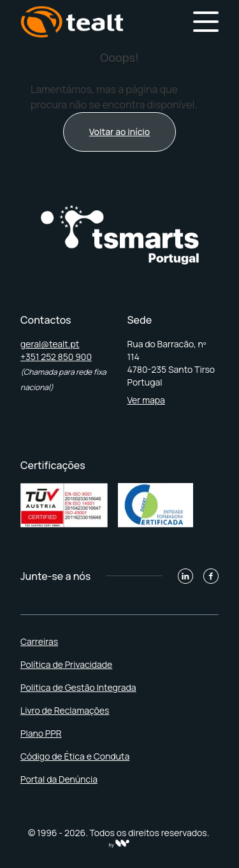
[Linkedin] (185, 576)
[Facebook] (211, 576)
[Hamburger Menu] (206, 22)
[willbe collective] (119, 843)
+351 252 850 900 (56, 357)
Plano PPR (41, 733)
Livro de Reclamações (65, 710)
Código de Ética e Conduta (75, 756)
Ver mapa (146, 400)
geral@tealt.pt (50, 344)
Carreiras (39, 641)
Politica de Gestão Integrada (78, 687)
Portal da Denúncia (59, 779)
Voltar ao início (119, 132)
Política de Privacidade (66, 664)
